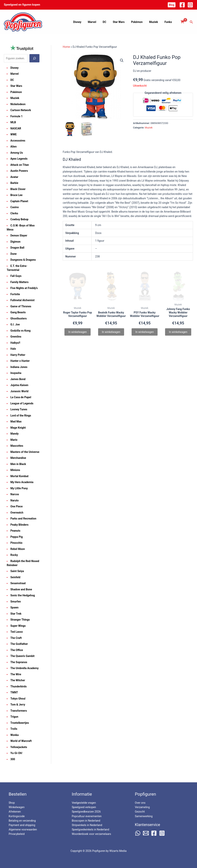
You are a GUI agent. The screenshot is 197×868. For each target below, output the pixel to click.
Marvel (98, 22)
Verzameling (142, 807)
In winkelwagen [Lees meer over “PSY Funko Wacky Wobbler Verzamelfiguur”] (145, 332)
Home (66, 47)
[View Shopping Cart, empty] (182, 22)
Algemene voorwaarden (23, 829)
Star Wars (123, 22)
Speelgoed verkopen (84, 807)
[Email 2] (146, 833)
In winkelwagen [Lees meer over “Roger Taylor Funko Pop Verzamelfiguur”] (78, 332)
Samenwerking (144, 816)
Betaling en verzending (22, 821)
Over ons (140, 803)
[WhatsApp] (138, 833)
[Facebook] (182, 5)
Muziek (155, 22)
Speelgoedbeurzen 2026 (86, 812)
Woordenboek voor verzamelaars (91, 834)
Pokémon (140, 22)
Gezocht (140, 812)
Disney (85, 22)
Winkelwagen (17, 807)
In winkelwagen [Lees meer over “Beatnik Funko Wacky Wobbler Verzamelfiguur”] (111, 332)
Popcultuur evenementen (87, 816)
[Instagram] (190, 5)
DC (110, 22)
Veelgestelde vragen (84, 803)
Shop (12, 803)
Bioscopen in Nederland (86, 821)
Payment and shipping (22, 825)
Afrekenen (15, 812)
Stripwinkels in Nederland (87, 825)
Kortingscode (17, 816)
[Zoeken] (34, 58)
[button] (172, 5)
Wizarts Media (118, 851)
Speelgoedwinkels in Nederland (90, 829)
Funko (169, 22)
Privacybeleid (17, 834)
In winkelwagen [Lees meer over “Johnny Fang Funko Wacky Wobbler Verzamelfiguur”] (178, 332)
